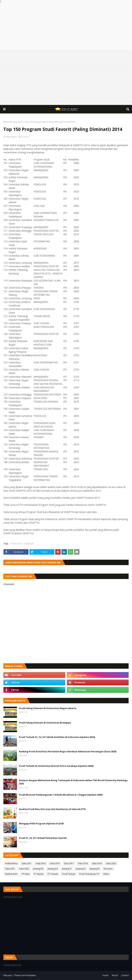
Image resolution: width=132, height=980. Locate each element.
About (115, 975)
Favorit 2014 (16, 543)
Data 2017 (69, 863)
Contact (125, 975)
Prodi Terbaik (69, 874)
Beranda (8, 122)
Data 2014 (41, 863)
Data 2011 (27, 863)
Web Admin (11, 137)
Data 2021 (10, 869)
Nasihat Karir (11, 874)
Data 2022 (24, 869)
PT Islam (26, 874)
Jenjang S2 (81, 869)
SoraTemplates (29, 975)
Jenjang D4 (53, 869)
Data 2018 (83, 863)
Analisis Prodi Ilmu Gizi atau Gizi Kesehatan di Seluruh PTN (52, 809)
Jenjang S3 (95, 869)
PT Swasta (39, 874)
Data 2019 (97, 863)
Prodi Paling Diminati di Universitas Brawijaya (45, 723)
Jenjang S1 (18, 122)
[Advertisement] (66, 27)
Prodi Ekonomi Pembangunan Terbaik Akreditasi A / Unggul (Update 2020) (61, 795)
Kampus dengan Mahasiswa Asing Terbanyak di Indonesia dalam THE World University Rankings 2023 (73, 782)
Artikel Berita (11, 863)
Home (105, 975)
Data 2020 (111, 863)
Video (106, 874)
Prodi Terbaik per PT (89, 874)
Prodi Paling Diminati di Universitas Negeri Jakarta (48, 708)
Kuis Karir (108, 869)
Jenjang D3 (38, 869)
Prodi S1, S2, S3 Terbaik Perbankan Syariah (43, 838)
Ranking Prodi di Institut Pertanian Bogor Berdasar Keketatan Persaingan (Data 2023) (68, 751)
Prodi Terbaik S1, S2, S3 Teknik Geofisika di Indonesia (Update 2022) (57, 737)
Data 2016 (55, 863)
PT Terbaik (53, 874)
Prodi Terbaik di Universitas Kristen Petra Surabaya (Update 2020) (56, 766)
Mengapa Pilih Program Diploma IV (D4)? (42, 824)
